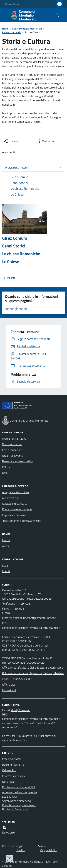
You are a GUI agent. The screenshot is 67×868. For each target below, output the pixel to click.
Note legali (9, 782)
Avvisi (6, 546)
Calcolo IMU (9, 770)
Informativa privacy (14, 776)
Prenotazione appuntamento (19, 805)
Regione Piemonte (13, 4)
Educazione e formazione (17, 509)
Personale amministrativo (17, 461)
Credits (21, 850)
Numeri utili (9, 690)
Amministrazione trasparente (19, 792)
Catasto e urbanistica (15, 504)
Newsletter (9, 832)
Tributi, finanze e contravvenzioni (22, 521)
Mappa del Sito (49, 850)
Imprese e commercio (15, 515)
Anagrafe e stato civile (15, 492)
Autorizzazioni (10, 498)
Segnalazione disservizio (16, 801)
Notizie (6, 540)
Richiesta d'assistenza (15, 809)
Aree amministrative (14, 439)
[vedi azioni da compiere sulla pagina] (45, 141)
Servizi (42, 846)
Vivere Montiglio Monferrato (27, 29)
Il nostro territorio (12, 32)
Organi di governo (13, 456)
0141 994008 (22, 603)
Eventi (6, 571)
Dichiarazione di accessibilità (19, 787)
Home (5, 29)
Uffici (5, 473)
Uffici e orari (9, 685)
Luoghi (6, 565)
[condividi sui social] (11, 141)
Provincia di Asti (12, 759)
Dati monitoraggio (13, 846)
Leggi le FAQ (10, 797)
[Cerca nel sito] (56, 15)
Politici (6, 467)
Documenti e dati (12, 444)
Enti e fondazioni (12, 450)
